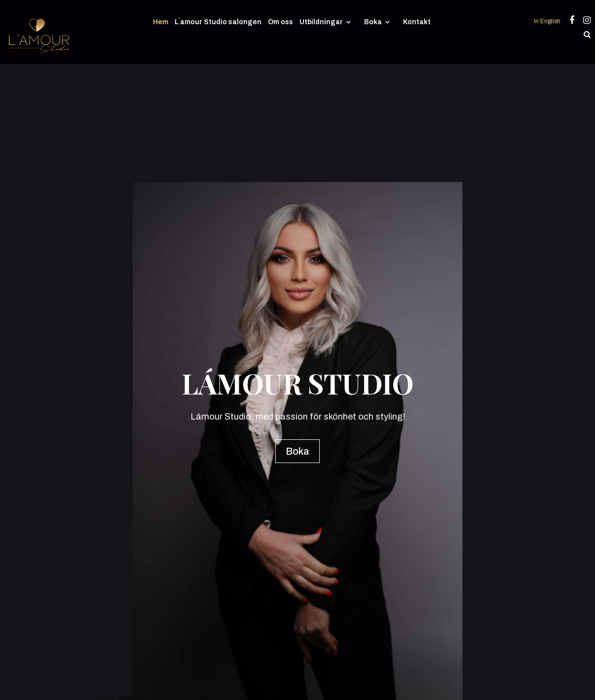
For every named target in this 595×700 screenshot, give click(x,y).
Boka (373, 22)
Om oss (280, 22)
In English (548, 21)
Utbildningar (321, 22)
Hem (161, 22)
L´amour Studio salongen (218, 22)
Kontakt (417, 22)
